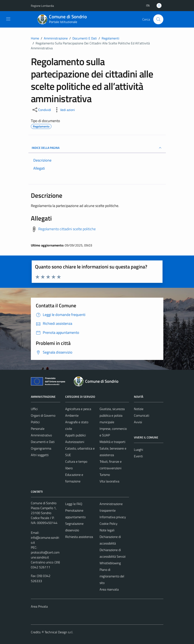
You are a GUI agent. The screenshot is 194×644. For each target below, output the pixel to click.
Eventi (138, 456)
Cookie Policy (109, 524)
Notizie (139, 409)
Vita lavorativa (109, 481)
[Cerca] (158, 19)
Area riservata (109, 589)
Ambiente (72, 415)
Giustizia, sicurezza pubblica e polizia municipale (112, 415)
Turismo (105, 475)
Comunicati (142, 415)
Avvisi (138, 422)
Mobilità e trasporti (112, 442)
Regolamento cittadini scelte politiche (67, 229)
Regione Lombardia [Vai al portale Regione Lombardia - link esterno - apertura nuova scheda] (42, 6)
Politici (35, 422)
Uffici (34, 409)
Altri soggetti (40, 455)
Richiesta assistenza (79, 537)
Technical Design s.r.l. (59, 632)
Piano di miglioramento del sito (112, 576)
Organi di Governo (43, 415)
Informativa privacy (113, 517)
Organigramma (41, 448)
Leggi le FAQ (74, 504)
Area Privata (39, 606)
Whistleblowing (110, 563)
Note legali (107, 530)
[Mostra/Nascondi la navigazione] (8, 19)
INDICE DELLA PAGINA (97, 148)
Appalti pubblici (76, 435)
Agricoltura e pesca (78, 409)
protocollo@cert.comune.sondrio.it (45, 555)
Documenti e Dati (43, 442)
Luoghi (138, 450)
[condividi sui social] (41, 110)
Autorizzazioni (75, 442)
